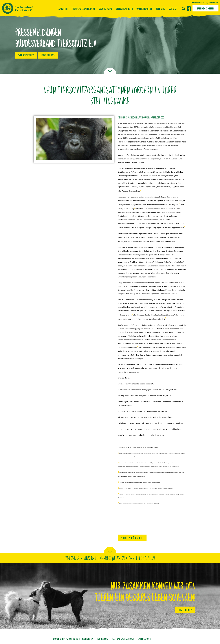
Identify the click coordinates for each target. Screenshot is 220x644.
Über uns (160, 9)
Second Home (105, 9)
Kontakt (173, 9)
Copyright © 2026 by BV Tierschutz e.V (73, 639)
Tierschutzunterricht (84, 9)
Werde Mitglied (26, 55)
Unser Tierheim (144, 9)
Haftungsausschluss (123, 639)
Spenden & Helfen (206, 8)
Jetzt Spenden (185, 610)
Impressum (212, 3)
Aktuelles (64, 9)
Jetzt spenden (48, 55)
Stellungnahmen (124, 9)
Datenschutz (198, 3)
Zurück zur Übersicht (132, 538)
